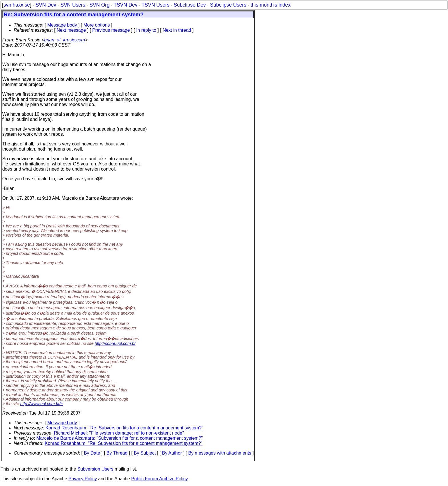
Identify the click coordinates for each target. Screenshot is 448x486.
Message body (62, 25)
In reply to (146, 30)
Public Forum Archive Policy (159, 479)
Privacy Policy (83, 479)
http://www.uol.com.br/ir (42, 404)
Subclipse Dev (190, 5)
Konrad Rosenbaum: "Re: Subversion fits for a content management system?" (124, 428)
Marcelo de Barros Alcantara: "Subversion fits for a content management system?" (119, 438)
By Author (172, 453)
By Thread (117, 453)
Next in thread (177, 30)
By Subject (145, 453)
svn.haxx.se (17, 5)
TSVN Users (155, 5)
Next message (71, 30)
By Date (92, 453)
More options (97, 25)
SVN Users (73, 5)
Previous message (111, 30)
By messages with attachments (220, 453)
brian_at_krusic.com (64, 40)
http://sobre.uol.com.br (115, 343)
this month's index (271, 5)
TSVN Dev (126, 5)
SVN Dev (46, 5)
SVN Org (99, 5)
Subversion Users (95, 469)
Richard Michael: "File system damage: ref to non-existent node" (119, 433)
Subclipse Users (228, 5)
